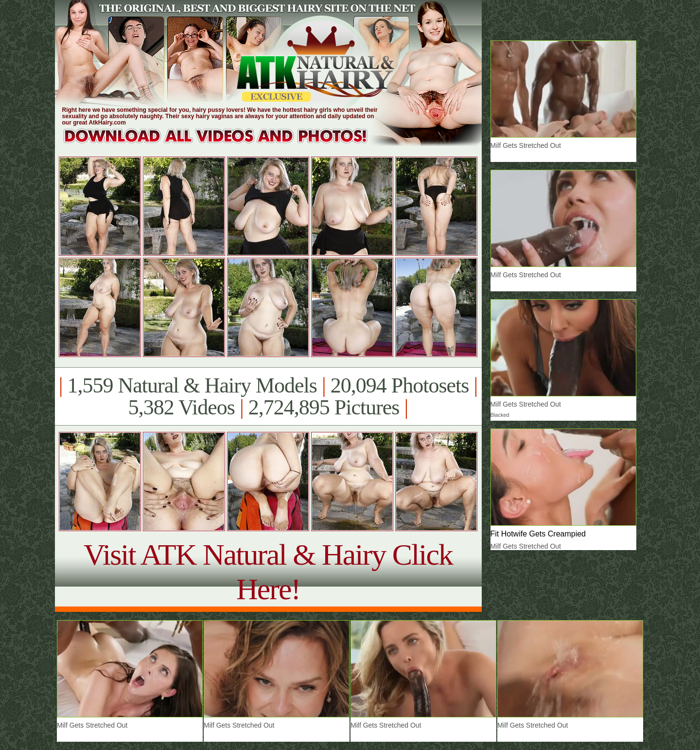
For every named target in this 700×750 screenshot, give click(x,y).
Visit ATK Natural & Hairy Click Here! (268, 572)
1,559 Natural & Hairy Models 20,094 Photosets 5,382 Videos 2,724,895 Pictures (268, 396)
